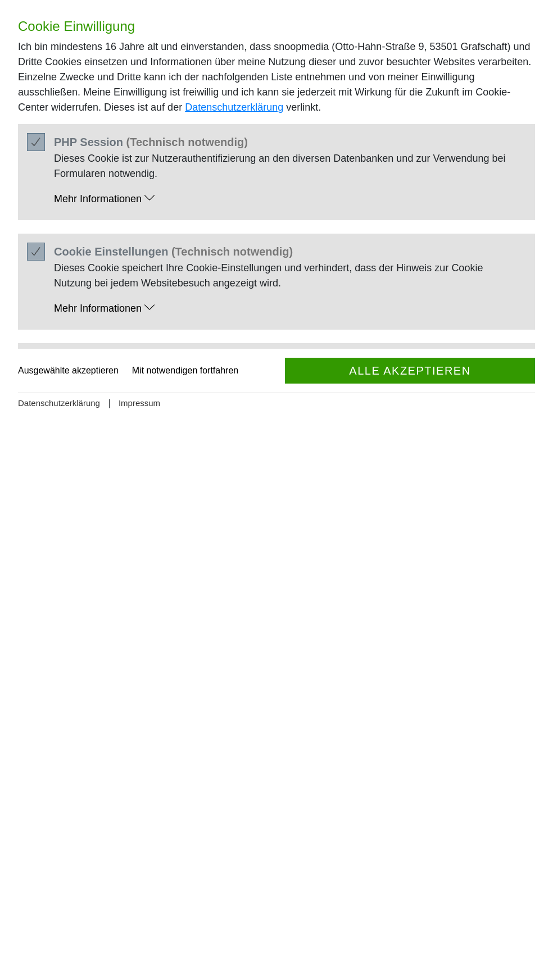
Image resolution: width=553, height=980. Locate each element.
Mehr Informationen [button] (104, 199)
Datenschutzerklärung (234, 107)
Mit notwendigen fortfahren (185, 370)
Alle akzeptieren (410, 371)
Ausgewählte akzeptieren (68, 370)
